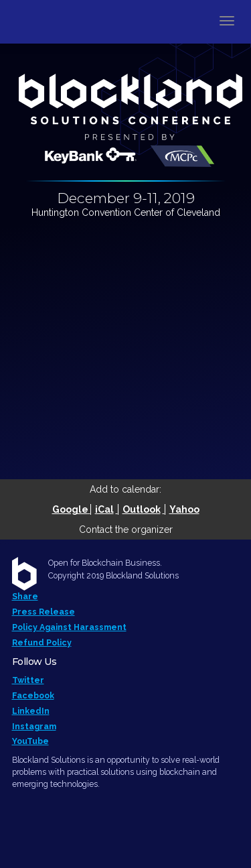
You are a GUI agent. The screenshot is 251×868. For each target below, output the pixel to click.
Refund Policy (42, 642)
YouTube (30, 741)
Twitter (28, 680)
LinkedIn (31, 711)
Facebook (33, 695)
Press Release (44, 612)
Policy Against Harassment (69, 627)
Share (25, 596)
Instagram (34, 726)
